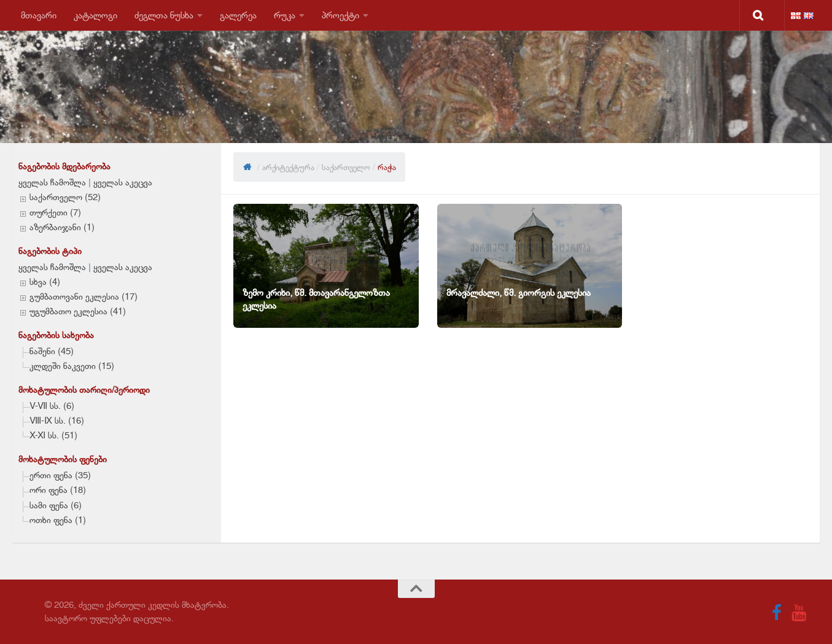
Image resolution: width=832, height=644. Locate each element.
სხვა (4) (45, 282)
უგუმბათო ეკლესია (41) (78, 311)
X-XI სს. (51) (53, 435)
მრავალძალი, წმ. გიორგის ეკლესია (519, 293)
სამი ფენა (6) (56, 505)
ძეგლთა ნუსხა (164, 15)
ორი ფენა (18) (58, 490)
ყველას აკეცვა (123, 182)
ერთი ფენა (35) (60, 475)
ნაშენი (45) (52, 351)
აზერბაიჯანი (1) (62, 227)
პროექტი (340, 15)
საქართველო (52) (65, 197)
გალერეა (238, 15)
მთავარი (39, 15)
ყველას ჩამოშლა (52, 182)
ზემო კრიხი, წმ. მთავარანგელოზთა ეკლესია (316, 299)
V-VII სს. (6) (52, 406)
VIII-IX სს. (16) (57, 421)
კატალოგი (95, 15)
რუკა (285, 15)
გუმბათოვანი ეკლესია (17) (84, 297)
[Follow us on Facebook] (777, 613)
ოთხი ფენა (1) (58, 520)
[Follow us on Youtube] (799, 613)
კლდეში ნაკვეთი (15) (72, 366)
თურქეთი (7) (55, 212)
